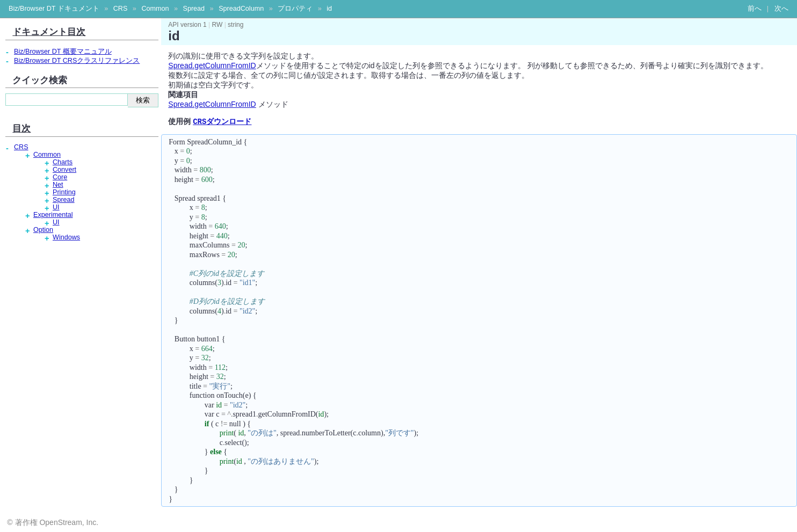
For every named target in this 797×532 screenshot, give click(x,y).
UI (56, 207)
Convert (64, 170)
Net (58, 185)
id (329, 9)
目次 (21, 128)
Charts (63, 162)
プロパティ (295, 9)
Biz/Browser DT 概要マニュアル (63, 52)
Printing (64, 192)
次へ (781, 9)
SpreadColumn (241, 9)
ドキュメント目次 (49, 32)
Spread (194, 9)
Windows (66, 237)
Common (155, 9)
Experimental (53, 215)
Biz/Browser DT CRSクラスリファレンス (77, 61)
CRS (121, 9)
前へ (755, 9)
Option (43, 230)
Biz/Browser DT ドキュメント (54, 9)
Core (60, 177)
